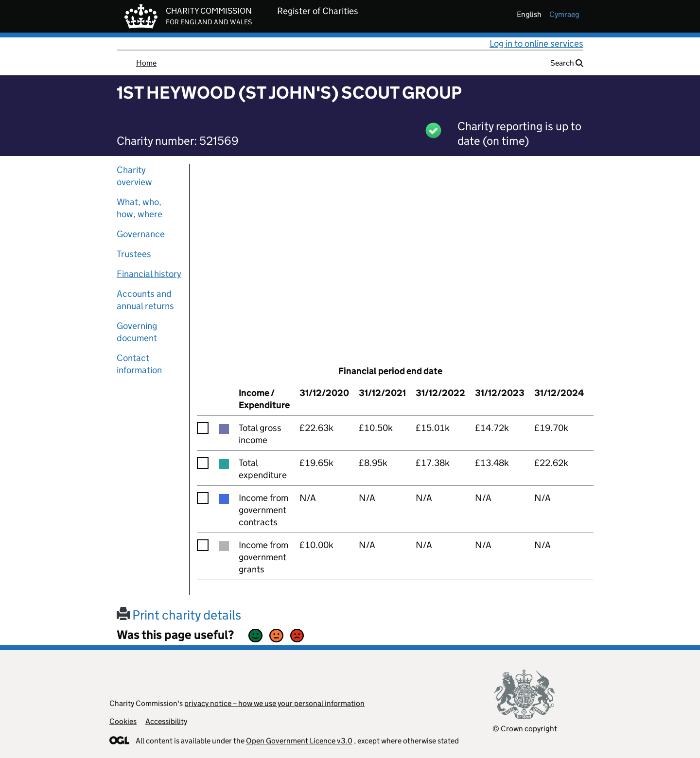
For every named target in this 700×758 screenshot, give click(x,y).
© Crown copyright (525, 729)
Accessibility (166, 721)
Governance (141, 234)
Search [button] (567, 63)
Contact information (139, 364)
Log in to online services (536, 43)
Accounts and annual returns (145, 300)
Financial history (149, 274)
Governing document (137, 332)
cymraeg (564, 14)
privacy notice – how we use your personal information (274, 703)
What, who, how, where (140, 208)
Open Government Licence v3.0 (299, 741)
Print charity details (179, 615)
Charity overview (134, 176)
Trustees (134, 254)
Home (146, 63)
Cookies (123, 721)
